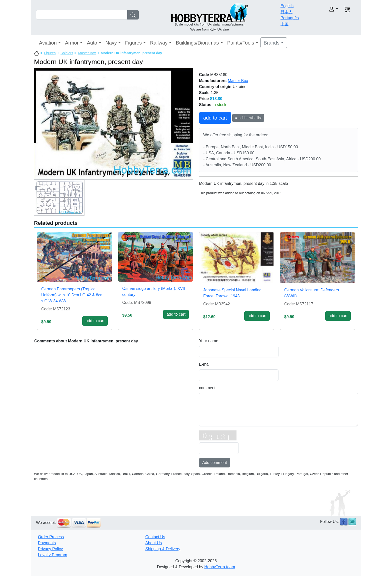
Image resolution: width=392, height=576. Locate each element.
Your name (209, 341)
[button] (323, 9)
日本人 (286, 12)
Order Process (51, 537)
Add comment (215, 463)
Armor (72, 43)
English (287, 6)
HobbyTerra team (220, 567)
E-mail (205, 364)
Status (205, 105)
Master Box (87, 53)
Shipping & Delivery (163, 549)
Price (204, 99)
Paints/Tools (241, 43)
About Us (153, 543)
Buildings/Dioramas (197, 43)
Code (204, 75)
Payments (47, 543)
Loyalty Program (53, 555)
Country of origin (215, 87)
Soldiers (67, 53)
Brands (272, 43)
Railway (159, 43)
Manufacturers (213, 81)
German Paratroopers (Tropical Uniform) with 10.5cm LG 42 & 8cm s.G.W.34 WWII (72, 295)
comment (207, 388)
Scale (204, 93)
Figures (133, 43)
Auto (92, 43)
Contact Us (155, 537)
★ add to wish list (248, 118)
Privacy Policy (50, 549)
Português (290, 18)
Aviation (48, 43)
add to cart (215, 118)
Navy (111, 43)
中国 (284, 24)
